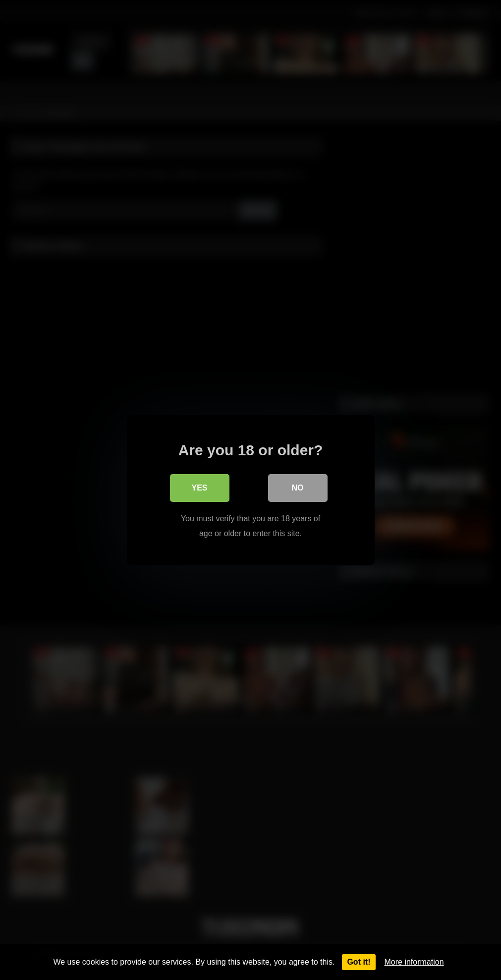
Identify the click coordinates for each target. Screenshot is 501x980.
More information (414, 962)
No (298, 487)
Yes (199, 487)
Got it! (359, 962)
